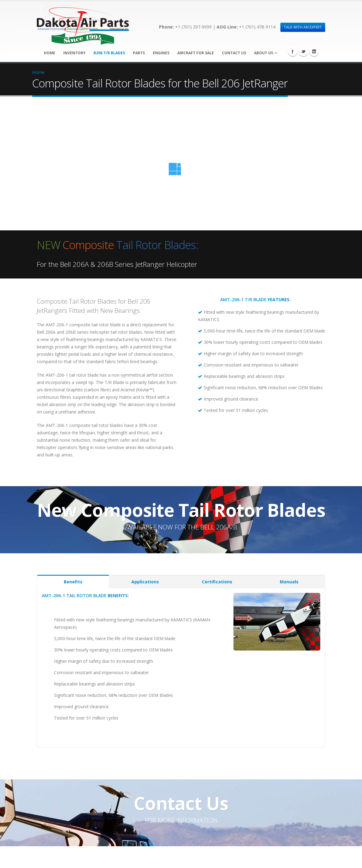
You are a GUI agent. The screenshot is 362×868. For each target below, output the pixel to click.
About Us (264, 53)
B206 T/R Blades (109, 53)
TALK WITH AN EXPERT (303, 27)
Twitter (303, 52)
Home (50, 53)
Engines (161, 53)
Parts (139, 53)
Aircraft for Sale (196, 53)
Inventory (74, 53)
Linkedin (314, 52)
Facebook (293, 52)
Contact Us (234, 53)
